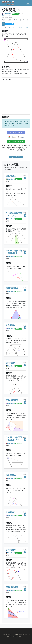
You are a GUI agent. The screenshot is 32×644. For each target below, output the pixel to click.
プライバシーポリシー (20, 634)
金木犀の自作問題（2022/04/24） (14, 214)
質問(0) (21, 27)
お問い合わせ (17, 636)
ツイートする (9, 24)
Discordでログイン (16, 133)
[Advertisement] (16, 97)
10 (26, 255)
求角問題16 (11, 325)
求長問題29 (11, 176)
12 (26, 293)
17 (26, 479)
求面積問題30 (12, 288)
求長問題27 (11, 475)
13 (26, 180)
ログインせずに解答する (16, 157)
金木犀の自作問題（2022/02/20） (14, 252)
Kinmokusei (7, 14)
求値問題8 (10, 512)
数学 (3, 16)
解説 (27, 27)
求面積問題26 (12, 400)
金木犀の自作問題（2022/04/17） (14, 439)
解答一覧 (12, 27)
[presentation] (18, 189)
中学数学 (8, 16)
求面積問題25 (12, 587)
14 (26, 592)
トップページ (7, 634)
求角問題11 (11, 550)
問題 (5, 27)
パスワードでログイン (16, 141)
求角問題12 (11, 363)
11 (26, 218)
